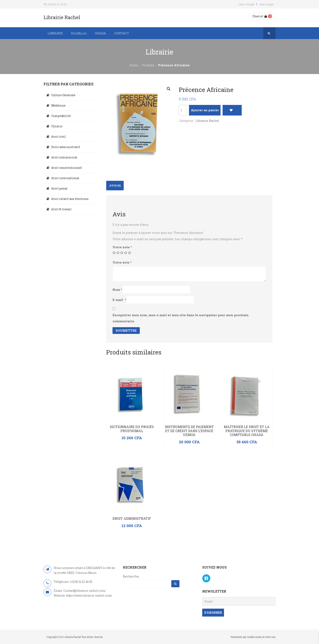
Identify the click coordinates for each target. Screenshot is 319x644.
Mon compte (267, 4)
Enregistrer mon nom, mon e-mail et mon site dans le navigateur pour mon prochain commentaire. (181, 318)
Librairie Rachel (207, 121)
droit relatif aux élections (70, 199)
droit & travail (61, 209)
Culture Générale (63, 95)
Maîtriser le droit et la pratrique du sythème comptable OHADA (247, 431)
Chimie (57, 126)
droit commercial (64, 157)
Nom (117, 290)
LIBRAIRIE (55, 33)
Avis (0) (115, 185)
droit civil (59, 137)
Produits (148, 65)
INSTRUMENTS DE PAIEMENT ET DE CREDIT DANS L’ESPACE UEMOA (189, 431)
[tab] (115, 186)
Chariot (260, 16)
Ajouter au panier (205, 110)
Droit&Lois (79, 33)
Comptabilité (61, 116)
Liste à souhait (247, 4)
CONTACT (122, 33)
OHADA (100, 33)
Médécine (58, 105)
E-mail (119, 300)
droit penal (59, 188)
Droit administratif (132, 518)
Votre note (122, 247)
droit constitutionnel (67, 168)
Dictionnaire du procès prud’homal (132, 429)
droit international (65, 178)
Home (134, 65)
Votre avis (122, 262)
